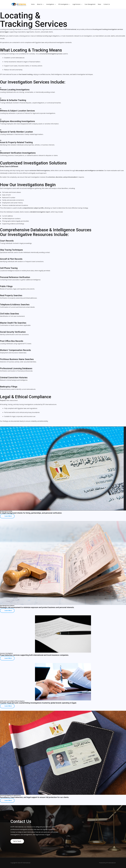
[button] (43, 4)
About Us (40, 4)
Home (33, 4)
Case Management (90, 4)
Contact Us (107, 4)
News (99, 4)
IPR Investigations (64, 4)
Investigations (51, 4)
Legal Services (77, 4)
